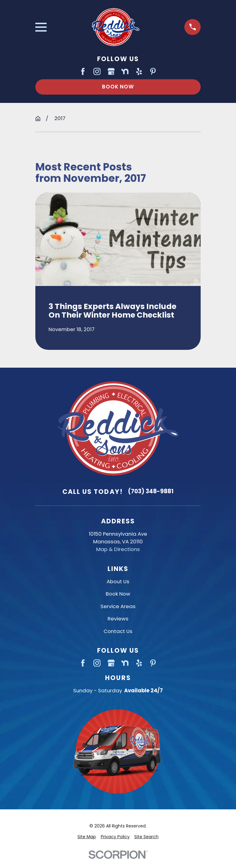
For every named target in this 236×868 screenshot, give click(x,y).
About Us (118, 581)
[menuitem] (87, 837)
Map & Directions (118, 549)
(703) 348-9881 (151, 491)
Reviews (118, 619)
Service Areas (118, 606)
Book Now (118, 87)
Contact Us (118, 631)
